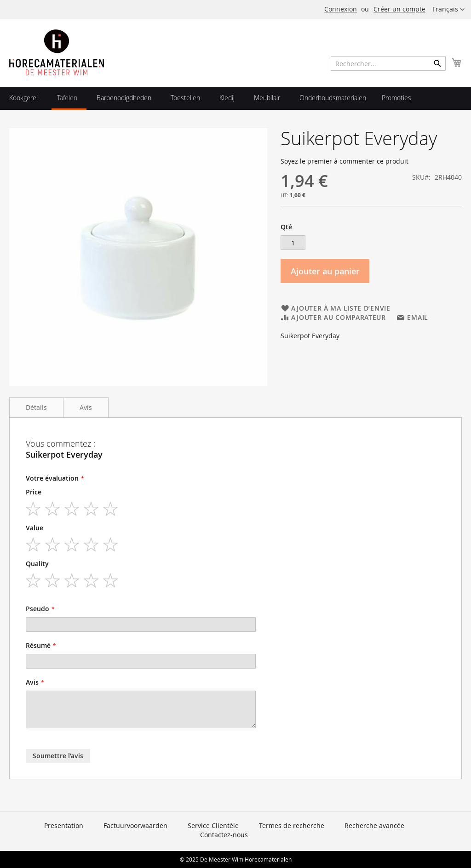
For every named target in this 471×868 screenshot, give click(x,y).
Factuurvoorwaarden (135, 825)
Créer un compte (399, 9)
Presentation (64, 825)
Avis (86, 407)
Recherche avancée (374, 825)
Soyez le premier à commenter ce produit (345, 161)
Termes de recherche (292, 825)
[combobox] (388, 63)
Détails (36, 407)
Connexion (341, 9)
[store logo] (57, 52)
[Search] (437, 63)
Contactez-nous (224, 835)
